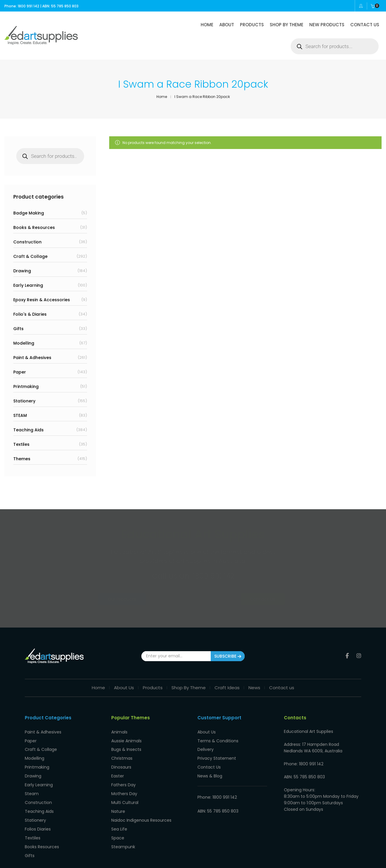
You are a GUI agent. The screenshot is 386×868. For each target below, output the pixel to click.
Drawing (22, 271)
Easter (118, 762)
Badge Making (29, 213)
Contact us (282, 683)
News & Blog (210, 762)
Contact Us (244, 599)
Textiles (21, 444)
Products (153, 683)
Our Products (141, 599)
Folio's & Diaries (30, 314)
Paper (20, 372)
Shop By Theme (189, 683)
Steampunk (123, 821)
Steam (32, 777)
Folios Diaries (38, 807)
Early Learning (28, 285)
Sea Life (119, 807)
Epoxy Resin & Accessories (42, 300)
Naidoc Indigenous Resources (141, 799)
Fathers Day (124, 770)
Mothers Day (124, 777)
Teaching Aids (28, 430)
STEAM (20, 415)
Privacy (101, 862)
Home (98, 683)
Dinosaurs (121, 755)
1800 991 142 (214, 576)
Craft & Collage (30, 256)
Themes (22, 459)
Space (118, 814)
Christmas (122, 748)
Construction (27, 242)
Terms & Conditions (218, 733)
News (254, 683)
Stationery (24, 401)
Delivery (206, 740)
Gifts (18, 329)
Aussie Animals (126, 733)
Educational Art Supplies (65, 862)
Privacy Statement (217, 748)
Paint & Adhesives (32, 358)
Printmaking (26, 386)
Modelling (24, 343)
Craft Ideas (227, 683)
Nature (118, 792)
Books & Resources (34, 227)
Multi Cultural (125, 785)
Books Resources (42, 821)
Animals (119, 725)
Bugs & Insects (126, 740)
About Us (124, 683)
